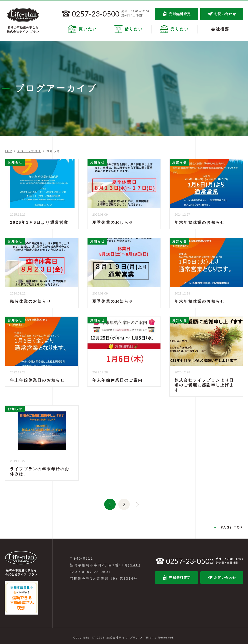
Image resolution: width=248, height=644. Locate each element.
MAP (134, 562)
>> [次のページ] (135, 503)
